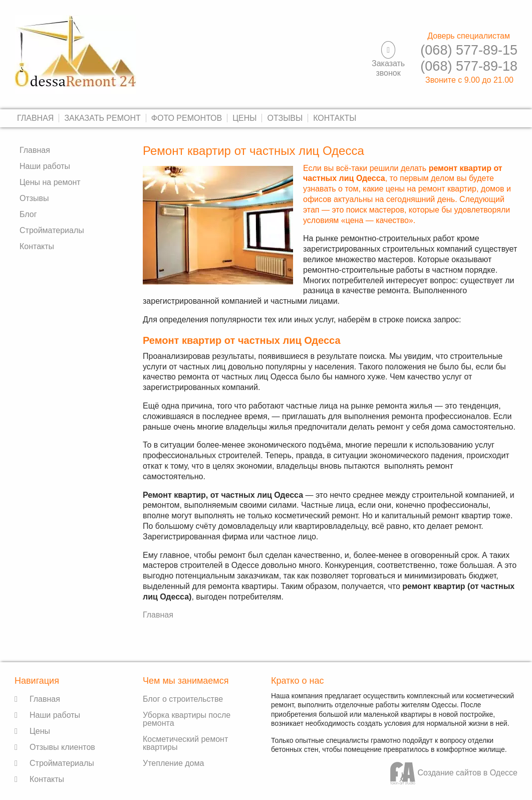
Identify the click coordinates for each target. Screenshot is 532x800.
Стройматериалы (52, 230)
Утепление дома (173, 763)
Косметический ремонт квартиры (185, 743)
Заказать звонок (388, 68)
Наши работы (45, 166)
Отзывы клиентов (62, 747)
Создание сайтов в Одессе (454, 773)
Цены (244, 118)
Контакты (335, 118)
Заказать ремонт (102, 118)
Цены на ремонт (50, 182)
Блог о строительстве (183, 699)
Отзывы (285, 118)
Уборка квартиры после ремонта (187, 719)
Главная (35, 118)
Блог (28, 214)
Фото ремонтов (187, 118)
